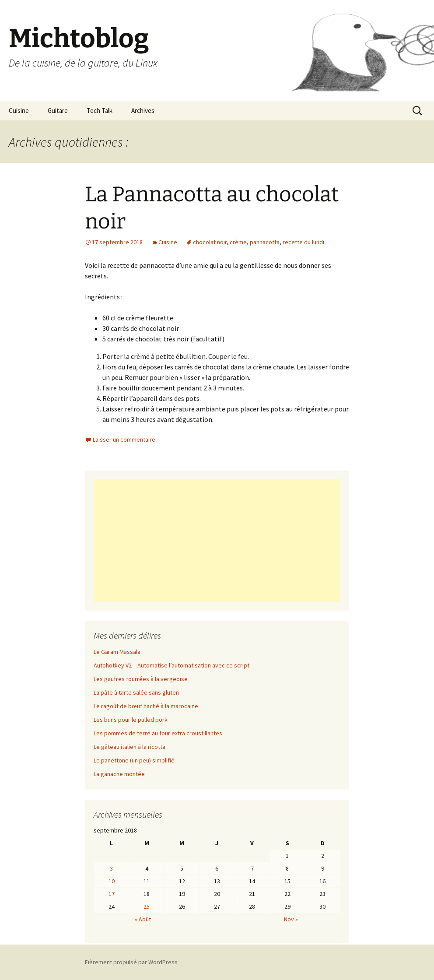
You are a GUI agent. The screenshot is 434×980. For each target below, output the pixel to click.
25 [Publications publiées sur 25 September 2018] (147, 906)
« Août (143, 919)
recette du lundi (303, 242)
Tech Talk (100, 111)
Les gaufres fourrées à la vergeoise (141, 679)
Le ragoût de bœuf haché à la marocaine (146, 706)
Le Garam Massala (117, 652)
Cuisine (19, 111)
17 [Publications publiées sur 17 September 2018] (112, 894)
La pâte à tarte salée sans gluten (136, 692)
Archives (143, 111)
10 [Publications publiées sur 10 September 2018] (112, 881)
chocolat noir (210, 242)
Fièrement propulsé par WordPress (131, 962)
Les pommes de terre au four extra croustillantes (158, 733)
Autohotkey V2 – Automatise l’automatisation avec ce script (171, 665)
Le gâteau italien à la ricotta (129, 747)
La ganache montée (119, 774)
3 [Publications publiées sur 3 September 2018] (111, 868)
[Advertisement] (217, 541)
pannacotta (265, 242)
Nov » (291, 919)
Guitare (58, 111)
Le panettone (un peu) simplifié (134, 760)
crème (238, 242)
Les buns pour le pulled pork (131, 720)
